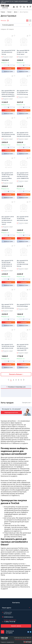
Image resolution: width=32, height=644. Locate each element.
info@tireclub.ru (8, 617)
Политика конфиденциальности (23, 639)
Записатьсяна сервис (10, 632)
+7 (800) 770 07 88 (9, 622)
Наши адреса (7, 608)
